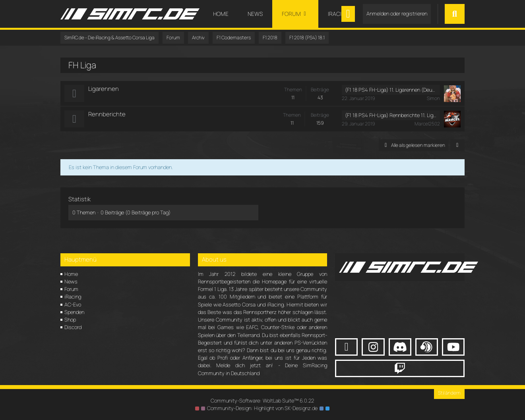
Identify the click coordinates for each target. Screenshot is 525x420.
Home (71, 274)
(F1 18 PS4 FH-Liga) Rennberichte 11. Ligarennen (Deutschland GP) (391, 115)
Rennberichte (107, 114)
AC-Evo (73, 304)
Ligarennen (104, 89)
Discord (73, 327)
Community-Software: (262, 401)
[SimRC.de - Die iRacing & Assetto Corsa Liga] (130, 14)
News (71, 281)
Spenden (74, 312)
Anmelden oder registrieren (397, 13)
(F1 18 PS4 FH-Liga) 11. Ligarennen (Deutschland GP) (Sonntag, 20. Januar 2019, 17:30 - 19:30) (391, 90)
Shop (70, 320)
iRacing (73, 297)
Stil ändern (449, 393)
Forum (71, 289)
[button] (457, 145)
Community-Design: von (262, 408)
